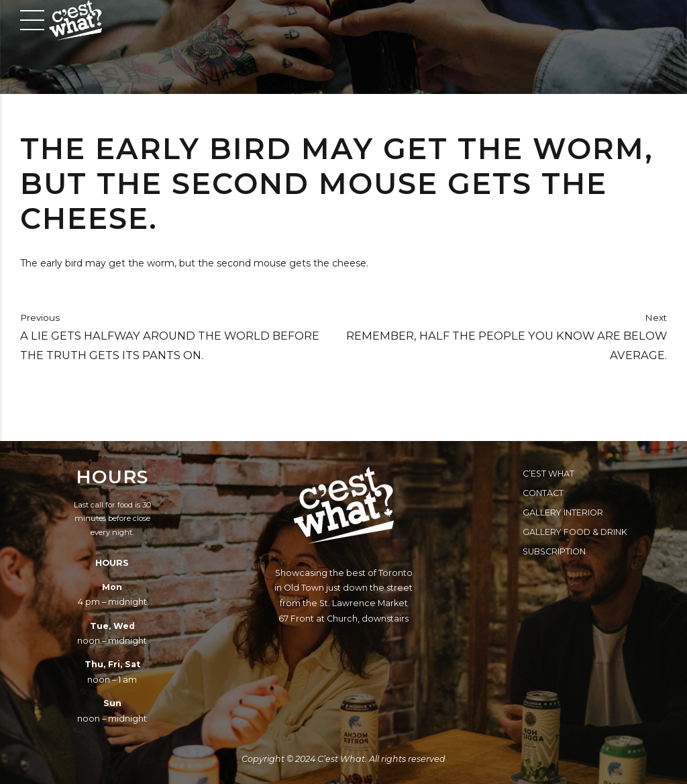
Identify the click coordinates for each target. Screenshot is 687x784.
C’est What (548, 474)
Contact (543, 493)
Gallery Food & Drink (575, 532)
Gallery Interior (563, 512)
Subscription (554, 551)
